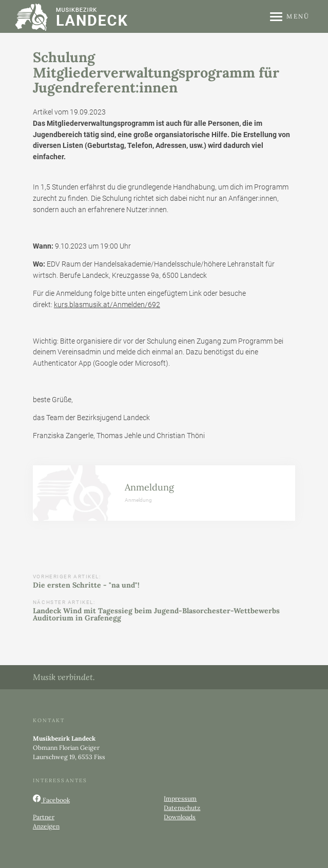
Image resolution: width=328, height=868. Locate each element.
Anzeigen (46, 826)
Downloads (180, 817)
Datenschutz (182, 808)
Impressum (180, 798)
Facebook (51, 799)
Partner (44, 817)
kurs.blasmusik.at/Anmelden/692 (107, 305)
